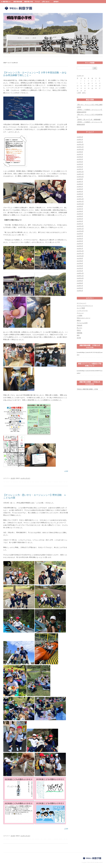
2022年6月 (80, 239)
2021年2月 (80, 271)
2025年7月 (80, 154)
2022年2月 (80, 246)
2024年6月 (80, 184)
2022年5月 (80, 241)
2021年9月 (80, 258)
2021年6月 (80, 263)
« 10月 (79, 93)
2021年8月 (80, 261)
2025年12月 (80, 144)
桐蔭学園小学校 (28, 2)
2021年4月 (80, 266)
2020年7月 (80, 286)
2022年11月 (80, 229)
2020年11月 (80, 276)
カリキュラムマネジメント (85, 306)
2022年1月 (80, 248)
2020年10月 (80, 278)
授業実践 (79, 333)
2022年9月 (80, 234)
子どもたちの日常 (82, 323)
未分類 (13, 478)
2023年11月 (80, 201)
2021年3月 (80, 268)
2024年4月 (80, 189)
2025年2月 (80, 167)
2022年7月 (80, 236)
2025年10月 (80, 149)
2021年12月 (80, 251)
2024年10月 (80, 177)
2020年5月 (80, 291)
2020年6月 (80, 288)
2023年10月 (80, 204)
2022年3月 (80, 244)
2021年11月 (80, 253)
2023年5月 (80, 214)
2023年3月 (80, 219)
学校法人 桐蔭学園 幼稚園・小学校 (87, 389)
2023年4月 (80, 216)
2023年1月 (80, 224)
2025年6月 (80, 157)
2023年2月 (80, 221)
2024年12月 (80, 172)
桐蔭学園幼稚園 (18, 2)
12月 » (84, 93)
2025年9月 (80, 152)
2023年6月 (80, 211)
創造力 (79, 320)
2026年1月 (80, 142)
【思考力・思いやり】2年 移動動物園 (89, 120)
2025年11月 (80, 147)
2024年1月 (80, 196)
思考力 (79, 330)
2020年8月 (80, 283)
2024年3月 (80, 191)
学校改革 (79, 325)
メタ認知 (79, 316)
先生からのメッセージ (84, 318)
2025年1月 (80, 169)
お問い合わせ (46, 2)
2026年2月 (80, 139)
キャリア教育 (81, 308)
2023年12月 (80, 199)
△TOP (66, 471)
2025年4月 (80, 162)
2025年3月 (80, 164)
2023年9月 (80, 206)
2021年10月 (80, 256)
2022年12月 (80, 226)
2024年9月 (80, 179)
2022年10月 (80, 231)
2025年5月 (80, 159)
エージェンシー (82, 303)
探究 (78, 335)
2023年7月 (80, 209)
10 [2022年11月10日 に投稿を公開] (89, 83)
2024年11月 (80, 174)
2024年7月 (80, 182)
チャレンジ (80, 313)
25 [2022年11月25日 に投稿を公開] (92, 88)
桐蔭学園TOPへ (7, 2)
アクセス (37, 2)
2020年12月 (80, 273)
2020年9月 (80, 281)
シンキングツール (82, 311)
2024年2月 (80, 194)
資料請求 (56, 2)
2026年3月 (80, 137)
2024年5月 (80, 187)
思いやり (79, 328)
